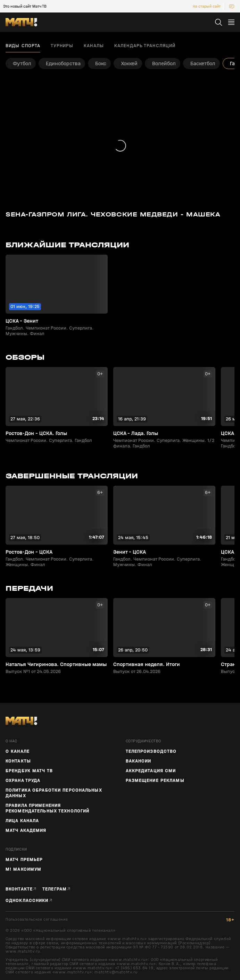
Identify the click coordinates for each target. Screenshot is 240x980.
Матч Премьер (24, 860)
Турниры (62, 46)
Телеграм (55, 889)
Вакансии (139, 761)
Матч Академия (26, 830)
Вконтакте (19, 889)
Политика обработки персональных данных (54, 793)
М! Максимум (23, 869)
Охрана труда (23, 781)
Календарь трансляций (145, 46)
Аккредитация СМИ (151, 771)
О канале (18, 751)
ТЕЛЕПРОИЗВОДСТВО (151, 751)
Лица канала (22, 821)
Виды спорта (23, 46)
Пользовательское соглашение (37, 919)
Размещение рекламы (155, 781)
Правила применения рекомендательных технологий (47, 808)
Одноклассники (27, 901)
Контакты (18, 761)
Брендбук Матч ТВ (29, 771)
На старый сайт (207, 6)
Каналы (94, 46)
